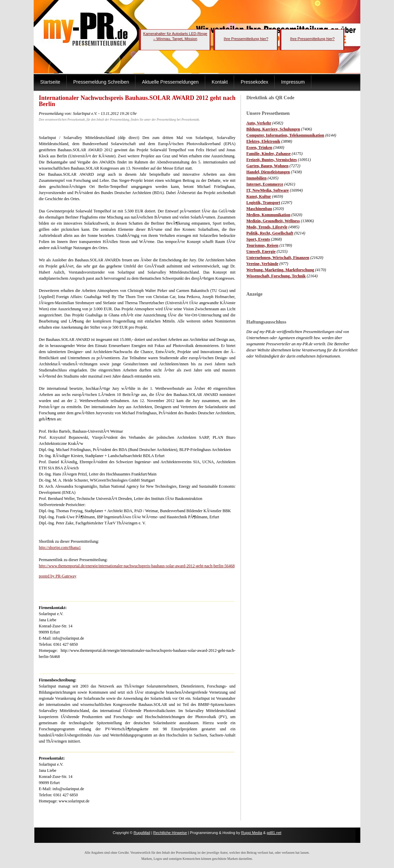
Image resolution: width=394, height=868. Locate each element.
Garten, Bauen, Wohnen (267, 166)
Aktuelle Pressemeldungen (170, 82)
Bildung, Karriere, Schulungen (273, 129)
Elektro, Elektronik (263, 141)
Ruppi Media (252, 833)
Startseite (50, 82)
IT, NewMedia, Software (268, 190)
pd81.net (274, 833)
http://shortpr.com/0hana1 (60, 548)
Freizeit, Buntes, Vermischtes (272, 160)
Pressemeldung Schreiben (101, 82)
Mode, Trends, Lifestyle (267, 227)
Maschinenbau (259, 209)
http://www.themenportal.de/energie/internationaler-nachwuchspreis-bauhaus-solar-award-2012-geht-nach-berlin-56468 (137, 566)
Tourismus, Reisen (262, 245)
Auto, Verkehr (259, 123)
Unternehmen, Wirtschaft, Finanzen (278, 258)
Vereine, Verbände (262, 264)
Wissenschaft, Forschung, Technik (276, 276)
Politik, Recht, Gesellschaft (270, 233)
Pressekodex (254, 82)
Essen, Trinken (259, 147)
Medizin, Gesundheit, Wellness (273, 221)
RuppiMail (142, 833)
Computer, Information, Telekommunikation (285, 135)
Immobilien (256, 178)
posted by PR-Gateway (58, 576)
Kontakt (220, 82)
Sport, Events (258, 239)
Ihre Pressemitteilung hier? (246, 39)
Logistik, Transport (263, 203)
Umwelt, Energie (261, 251)
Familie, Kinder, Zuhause (268, 154)
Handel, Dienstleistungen (268, 172)
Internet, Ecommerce (265, 184)
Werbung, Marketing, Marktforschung (280, 270)
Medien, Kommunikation (268, 215)
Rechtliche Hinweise (170, 833)
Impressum (293, 82)
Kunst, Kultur (259, 196)
